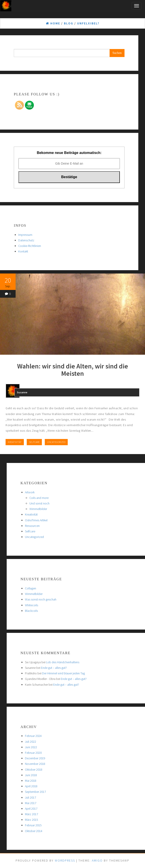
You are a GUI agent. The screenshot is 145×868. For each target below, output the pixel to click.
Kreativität (15, 442)
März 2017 (32, 814)
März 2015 (32, 820)
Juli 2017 (31, 797)
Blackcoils (31, 611)
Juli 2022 (31, 742)
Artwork (30, 492)
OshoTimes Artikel (36, 520)
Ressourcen (32, 526)
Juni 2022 (31, 747)
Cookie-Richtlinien (30, 246)
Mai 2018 (31, 781)
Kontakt (23, 251)
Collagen (31, 588)
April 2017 (31, 809)
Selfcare (34, 442)
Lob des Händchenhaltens (63, 662)
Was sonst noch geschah (41, 599)
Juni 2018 (31, 775)
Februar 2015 (33, 825)
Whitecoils (32, 605)
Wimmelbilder (38, 509)
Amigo (97, 860)
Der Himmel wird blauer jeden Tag (63, 673)
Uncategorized (56, 442)
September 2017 (35, 792)
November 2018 (35, 764)
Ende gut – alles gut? (54, 668)
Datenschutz (26, 240)
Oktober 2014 (34, 831)
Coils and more (39, 498)
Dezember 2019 (35, 758)
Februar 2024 (33, 736)
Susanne (22, 392)
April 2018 (31, 786)
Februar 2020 (33, 753)
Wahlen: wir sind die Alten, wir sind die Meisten (73, 370)
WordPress (65, 860)
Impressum (25, 235)
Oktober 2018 (34, 770)
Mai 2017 (31, 803)
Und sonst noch (39, 503)
